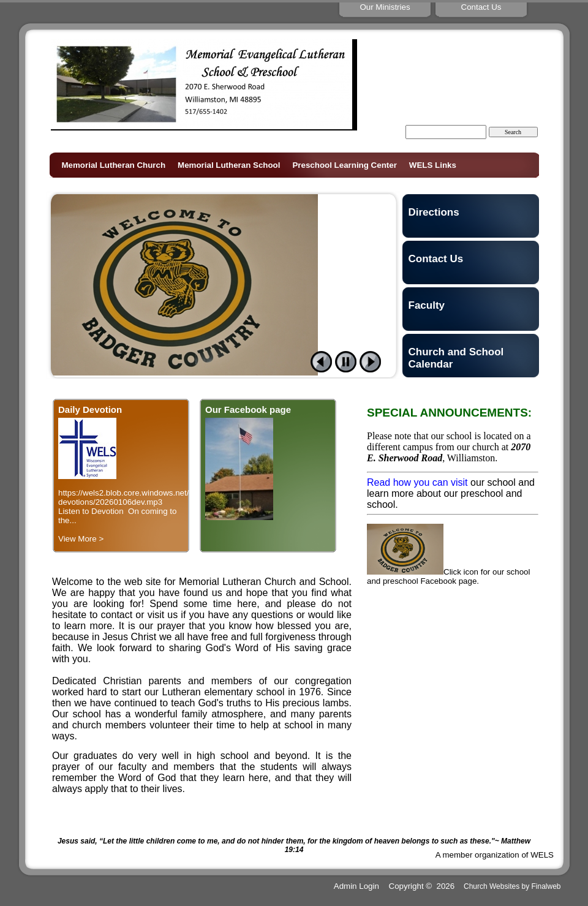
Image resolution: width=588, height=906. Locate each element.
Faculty (427, 305)
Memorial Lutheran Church (114, 165)
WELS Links (433, 165)
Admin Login (356, 886)
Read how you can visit (417, 482)
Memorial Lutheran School (229, 165)
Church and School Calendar (456, 358)
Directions (434, 212)
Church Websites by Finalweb (512, 886)
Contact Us (436, 259)
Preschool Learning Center (344, 165)
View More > (81, 539)
